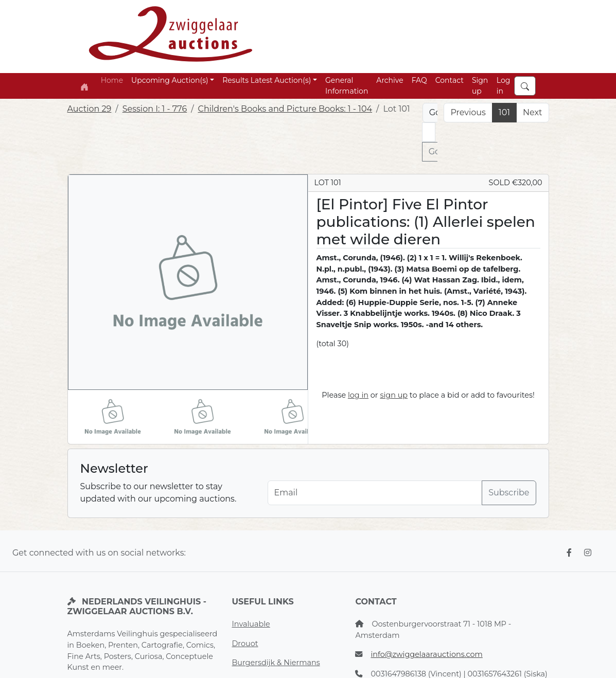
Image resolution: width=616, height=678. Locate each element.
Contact (450, 80)
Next (532, 112)
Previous (468, 112)
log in (358, 395)
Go (434, 151)
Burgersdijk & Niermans (276, 663)
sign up (394, 395)
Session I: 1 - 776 (155, 109)
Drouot (245, 644)
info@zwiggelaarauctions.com (426, 654)
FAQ (419, 80)
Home (112, 80)
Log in (504, 86)
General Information (347, 86)
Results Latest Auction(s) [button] (267, 80)
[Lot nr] (429, 132)
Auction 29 (90, 109)
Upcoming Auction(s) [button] (170, 80)
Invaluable (251, 624)
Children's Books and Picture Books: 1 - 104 (285, 109)
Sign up (480, 86)
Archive (390, 80)
